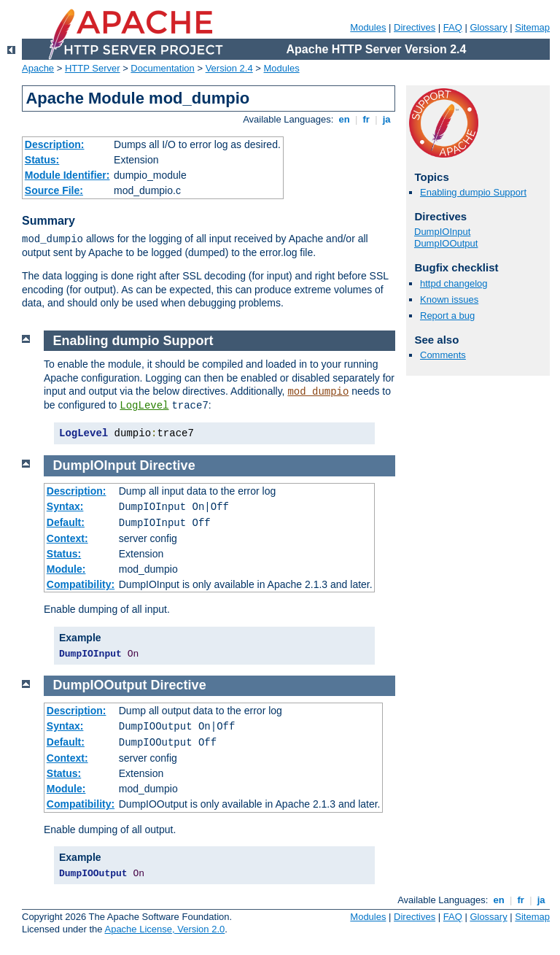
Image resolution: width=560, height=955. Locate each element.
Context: (67, 538)
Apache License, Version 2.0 (164, 929)
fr (366, 119)
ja (386, 119)
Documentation (162, 68)
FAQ (453, 27)
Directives (415, 27)
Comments (443, 355)
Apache (38, 68)
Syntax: (65, 506)
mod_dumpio (318, 392)
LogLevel (144, 406)
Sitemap (532, 27)
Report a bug (447, 316)
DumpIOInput (442, 232)
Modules (368, 27)
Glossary (488, 27)
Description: (55, 144)
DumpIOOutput (446, 243)
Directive (168, 465)
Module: (66, 569)
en (344, 119)
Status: (42, 160)
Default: (66, 522)
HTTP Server (93, 68)
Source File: (54, 190)
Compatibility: (81, 584)
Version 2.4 (229, 68)
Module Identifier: (67, 175)
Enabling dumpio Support (473, 192)
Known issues (449, 299)
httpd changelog (454, 283)
